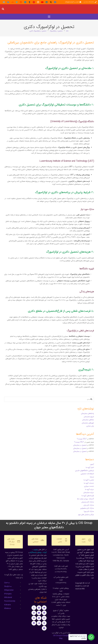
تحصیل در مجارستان (80, 445)
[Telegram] (25, 2)
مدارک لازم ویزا (89, 511)
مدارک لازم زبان (89, 505)
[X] (51, 2)
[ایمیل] (4, 2)
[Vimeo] (17, 2)
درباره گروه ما (89, 489)
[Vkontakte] (8, 2)
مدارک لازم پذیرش (88, 502)
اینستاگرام (33, 552)
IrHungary (8, 594)
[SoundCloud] (12, 2)
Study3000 (8, 586)
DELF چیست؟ (82, 439)
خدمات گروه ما (89, 483)
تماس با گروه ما (89, 480)
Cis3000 (7, 583)
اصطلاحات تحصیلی (87, 474)
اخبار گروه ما (90, 467)
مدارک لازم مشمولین (87, 508)
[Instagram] (38, 2)
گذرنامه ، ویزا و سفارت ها (86, 499)
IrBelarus (7, 608)
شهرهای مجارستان (88, 423)
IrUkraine (7, 605)
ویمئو (39, 552)
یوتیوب (35, 550)
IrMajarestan (9, 590)
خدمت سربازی (89, 486)
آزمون (92, 464)
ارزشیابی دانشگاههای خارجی (84, 470)
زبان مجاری (90, 426)
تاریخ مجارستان (89, 417)
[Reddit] (21, 2)
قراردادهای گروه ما (88, 496)
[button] (3, 9)
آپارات (45, 552)
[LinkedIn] (47, 2)
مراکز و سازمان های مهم (86, 515)
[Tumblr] (29, 2)
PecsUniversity (10, 601)
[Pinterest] (34, 2)
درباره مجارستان (89, 492)
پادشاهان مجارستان (87, 413)
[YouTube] (42, 2)
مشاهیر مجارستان (88, 420)
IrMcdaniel (8, 597)
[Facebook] (55, 2)
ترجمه (92, 477)
